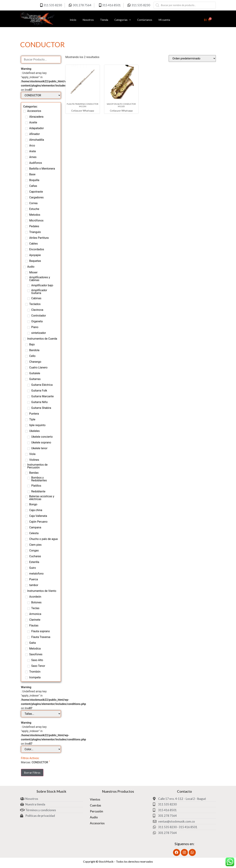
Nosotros (88, 20)
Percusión (96, 811)
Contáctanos (145, 20)
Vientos (95, 799)
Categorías (123, 20)
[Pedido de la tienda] (192, 58)
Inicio (73, 20)
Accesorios (97, 823)
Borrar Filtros (32, 772)
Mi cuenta (164, 20)
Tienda (104, 20)
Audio (94, 817)
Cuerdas (96, 805)
